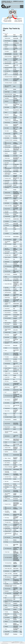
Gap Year (15, 77)
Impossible (15, 432)
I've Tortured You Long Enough (16, 411)
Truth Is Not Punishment (16, 627)
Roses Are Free (16, 366)
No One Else (16, 73)
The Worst (15, 477)
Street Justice (16, 568)
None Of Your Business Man (16, 225)
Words (14, 94)
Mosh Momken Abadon (16, 242)
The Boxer (15, 634)
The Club (15, 166)
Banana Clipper (16, 601)
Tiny (14, 259)
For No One (15, 499)
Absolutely (15, 615)
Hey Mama (15, 632)
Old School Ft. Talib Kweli (16, 196)
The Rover (15, 316)
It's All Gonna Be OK (16, 306)
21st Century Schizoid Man (16, 327)
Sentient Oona (16, 219)
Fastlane (15, 419)
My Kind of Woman (15, 463)
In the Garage (16, 621)
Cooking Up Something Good (15, 400)
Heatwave (15, 98)
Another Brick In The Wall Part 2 (16, 518)
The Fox (15, 368)
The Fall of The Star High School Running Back (16, 396)
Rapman (15, 577)
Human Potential (15, 136)
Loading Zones (16, 584)
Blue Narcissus (16, 110)
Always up (15, 246)
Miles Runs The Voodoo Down (16, 149)
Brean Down (16, 348)
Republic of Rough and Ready (15, 59)
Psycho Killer (16, 38)
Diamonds (15, 485)
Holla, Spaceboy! (15, 115)
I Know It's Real (16, 481)
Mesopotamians (16, 497)
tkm (14, 163)
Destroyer (15, 211)
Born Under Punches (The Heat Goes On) (16, 193)
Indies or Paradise (15, 337)
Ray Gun (15, 586)
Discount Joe (5, 33)
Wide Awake (16, 290)
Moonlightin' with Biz (16, 617)
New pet (15, 185)
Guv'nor (15, 221)
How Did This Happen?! (16, 125)
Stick (14, 487)
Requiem (15, 289)
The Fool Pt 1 (16, 501)
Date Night (15, 574)
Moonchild (15, 345)
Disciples (15, 620)
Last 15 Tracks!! (7, 20)
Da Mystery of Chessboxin (16, 71)
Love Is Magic (16, 279)
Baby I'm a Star (16, 444)
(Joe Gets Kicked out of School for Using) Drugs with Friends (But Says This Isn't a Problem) (16, 557)
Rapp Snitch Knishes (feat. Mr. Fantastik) (16, 354)
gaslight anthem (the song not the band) (16, 80)
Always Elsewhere (15, 131)
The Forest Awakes (15, 198)
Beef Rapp (15, 182)
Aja (14, 379)
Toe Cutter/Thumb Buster (16, 271)
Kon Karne (15, 138)
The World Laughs (15, 335)
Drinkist (15, 332)
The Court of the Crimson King (16, 209)
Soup (14, 413)
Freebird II (15, 603)
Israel (14, 227)
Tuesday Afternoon (15, 563)
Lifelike (15, 417)
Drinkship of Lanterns (16, 255)
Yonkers (15, 530)
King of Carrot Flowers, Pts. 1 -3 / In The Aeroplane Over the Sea (16, 284)
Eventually (15, 252)
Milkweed (15, 324)
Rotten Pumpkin (15, 45)
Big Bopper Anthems (15, 458)
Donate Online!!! (18, 20)
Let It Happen (16, 170)
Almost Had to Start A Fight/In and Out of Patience (16, 504)
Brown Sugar (16, 528)
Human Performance (16, 120)
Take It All (15, 371)
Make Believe (16, 171)
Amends (15, 472)
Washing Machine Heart (16, 624)
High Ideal (15, 452)
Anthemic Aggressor (15, 41)
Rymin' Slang (16, 233)
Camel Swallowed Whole (15, 249)
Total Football (16, 531)
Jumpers (15, 146)
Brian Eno (15, 36)
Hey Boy (15, 465)
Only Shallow (16, 520)
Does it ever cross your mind (16, 522)
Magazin (15, 151)
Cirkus (14, 427)
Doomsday (15, 381)
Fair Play (15, 311)
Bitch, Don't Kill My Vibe (16, 178)
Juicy (14, 599)
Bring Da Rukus (16, 537)
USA (14, 64)
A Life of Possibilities (15, 143)
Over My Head (16, 315)
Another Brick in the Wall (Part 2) (16, 384)
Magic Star (15, 184)
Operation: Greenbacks (16, 203)
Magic (14, 442)
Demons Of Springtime (15, 448)
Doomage (15, 274)
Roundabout (16, 75)
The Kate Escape (15, 117)
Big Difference (16, 280)
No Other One (16, 164)
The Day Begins (15, 240)
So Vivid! (15, 83)
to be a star (15, 330)
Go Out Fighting (16, 542)
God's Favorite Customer (16, 206)
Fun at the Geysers (15, 112)
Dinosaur (15, 323)
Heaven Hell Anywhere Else (16, 612)
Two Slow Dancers (15, 321)
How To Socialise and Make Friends (16, 552)
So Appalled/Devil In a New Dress (16, 580)
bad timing (15, 140)
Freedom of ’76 (16, 277)
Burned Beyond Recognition (16, 158)
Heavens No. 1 (16, 390)
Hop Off (15, 450)
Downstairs (15, 156)
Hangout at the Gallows (16, 56)
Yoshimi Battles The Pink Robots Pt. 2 (16, 548)
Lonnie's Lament (15, 494)
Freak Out (15, 408)
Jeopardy (15, 318)
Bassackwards (16, 43)
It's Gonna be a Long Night (16, 629)
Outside (15, 479)
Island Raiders (16, 237)
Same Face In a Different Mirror (16, 440)
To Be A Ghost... (15, 293)
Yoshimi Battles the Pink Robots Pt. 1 (16, 266)
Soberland (15, 264)
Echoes (15, 484)
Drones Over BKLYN (16, 392)
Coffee (14, 377)
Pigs (14, 309)
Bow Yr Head (16, 591)
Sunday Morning (15, 512)
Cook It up (15, 181)
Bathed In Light (16, 527)
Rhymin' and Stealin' (16, 298)
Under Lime (15, 342)
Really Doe (15, 122)
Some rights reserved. (16, 642)
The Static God (16, 147)
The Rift (15, 489)
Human (15, 375)
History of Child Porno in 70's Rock (16, 301)
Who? (14, 86)
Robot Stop (15, 54)
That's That (15, 607)
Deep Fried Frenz (15, 107)
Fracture (15, 609)
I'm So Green (16, 576)
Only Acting (15, 62)
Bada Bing (15, 361)
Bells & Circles (16, 168)
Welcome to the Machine (16, 515)
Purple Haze (16, 187)
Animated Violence (15, 161)
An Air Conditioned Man (16, 534)
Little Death (15, 357)
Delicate (15, 214)
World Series (16, 605)
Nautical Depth (16, 304)
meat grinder (16, 223)
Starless (15, 461)
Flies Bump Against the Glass (15, 589)
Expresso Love (16, 370)
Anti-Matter (15, 313)
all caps (15, 69)
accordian (15, 359)
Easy (14, 253)
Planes (15, 244)
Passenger (15, 257)
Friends (15, 229)
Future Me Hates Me (15, 51)
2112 (14, 415)
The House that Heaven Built (16, 262)
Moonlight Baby (16, 455)
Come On (15, 269)
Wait (14, 446)
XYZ (14, 231)
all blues (15, 614)
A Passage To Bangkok (16, 525)
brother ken (21, 1)
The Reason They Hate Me (16, 474)
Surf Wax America (15, 153)
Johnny (15, 68)
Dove (14, 287)
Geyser (15, 89)
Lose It (15, 429)
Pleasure (15, 173)
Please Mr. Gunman (15, 176)
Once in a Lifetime (15, 566)
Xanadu (15, 190)
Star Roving (15, 213)
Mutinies (15, 540)
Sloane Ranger (16, 469)
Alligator (15, 92)
